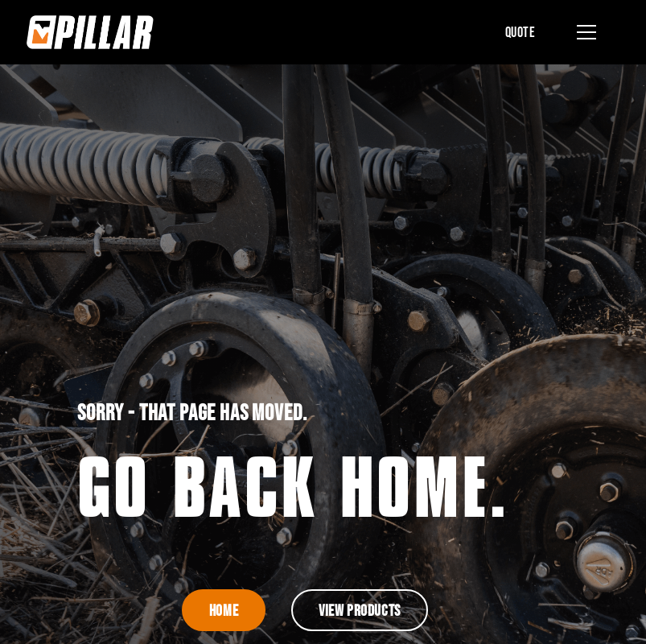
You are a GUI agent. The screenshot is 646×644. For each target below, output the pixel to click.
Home (224, 610)
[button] (583, 32)
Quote (521, 32)
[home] (90, 32)
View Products (360, 610)
